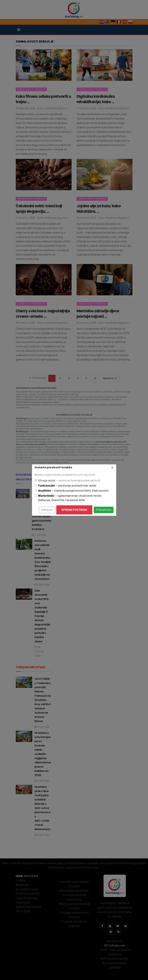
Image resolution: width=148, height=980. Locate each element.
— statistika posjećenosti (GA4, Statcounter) (73, 491)
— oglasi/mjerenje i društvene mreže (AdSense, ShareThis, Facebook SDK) (70, 498)
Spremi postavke (74, 510)
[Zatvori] (112, 468)
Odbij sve (47, 510)
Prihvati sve (104, 510)
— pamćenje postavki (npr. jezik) (67, 486)
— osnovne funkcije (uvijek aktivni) (69, 481)
